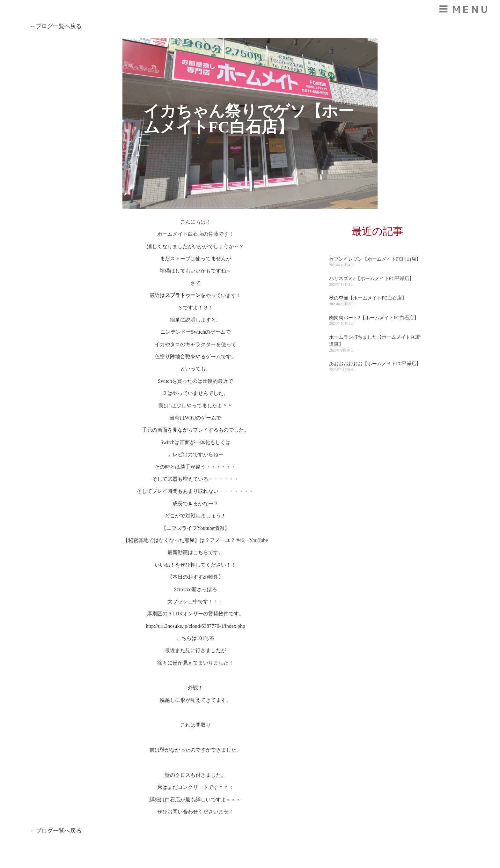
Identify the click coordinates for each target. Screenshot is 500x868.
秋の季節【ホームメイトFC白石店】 (368, 298)
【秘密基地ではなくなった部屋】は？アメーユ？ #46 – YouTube (195, 540)
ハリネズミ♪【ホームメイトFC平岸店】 (371, 278)
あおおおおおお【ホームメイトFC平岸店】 (375, 364)
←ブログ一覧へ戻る (56, 26)
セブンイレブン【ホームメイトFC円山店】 (375, 259)
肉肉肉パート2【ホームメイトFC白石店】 (374, 318)
